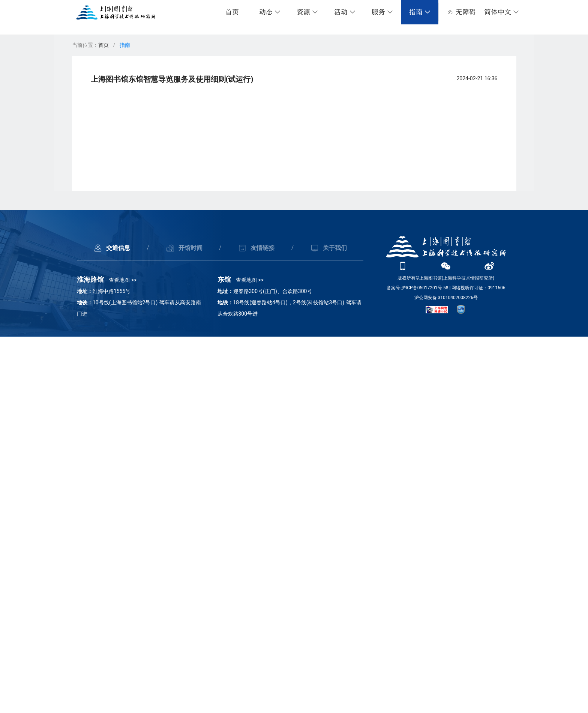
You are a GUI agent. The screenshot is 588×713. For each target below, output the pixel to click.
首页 (232, 12)
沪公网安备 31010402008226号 (446, 674)
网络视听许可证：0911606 (478, 664)
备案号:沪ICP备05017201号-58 (417, 664)
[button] (502, 12)
